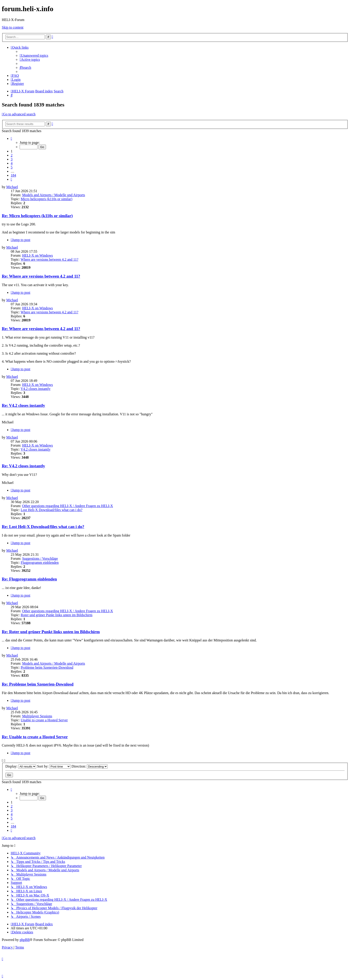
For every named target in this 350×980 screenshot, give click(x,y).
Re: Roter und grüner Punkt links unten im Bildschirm (51, 632)
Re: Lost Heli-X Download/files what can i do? (43, 527)
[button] (11, 138)
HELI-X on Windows (37, 255)
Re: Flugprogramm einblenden (29, 579)
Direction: (90, 766)
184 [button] (13, 175)
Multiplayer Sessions (37, 716)
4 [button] (12, 163)
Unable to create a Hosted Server (44, 720)
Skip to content (13, 27)
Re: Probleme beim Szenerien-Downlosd (38, 684)
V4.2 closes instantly (35, 389)
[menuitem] (34, 55)
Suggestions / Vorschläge (40, 559)
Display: (21, 766)
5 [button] (12, 167)
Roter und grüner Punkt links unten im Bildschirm (57, 615)
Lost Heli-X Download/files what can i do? (52, 510)
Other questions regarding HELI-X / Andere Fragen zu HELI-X (68, 506)
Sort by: (54, 766)
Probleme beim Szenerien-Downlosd (47, 667)
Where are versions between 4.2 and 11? (49, 259)
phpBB (25, 940)
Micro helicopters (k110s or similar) (47, 199)
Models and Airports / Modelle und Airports (54, 195)
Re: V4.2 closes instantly (23, 405)
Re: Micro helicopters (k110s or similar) (37, 216)
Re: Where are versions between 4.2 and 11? (41, 276)
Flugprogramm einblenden (40, 563)
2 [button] (12, 155)
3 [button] (12, 159)
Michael (12, 187)
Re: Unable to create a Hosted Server (35, 737)
